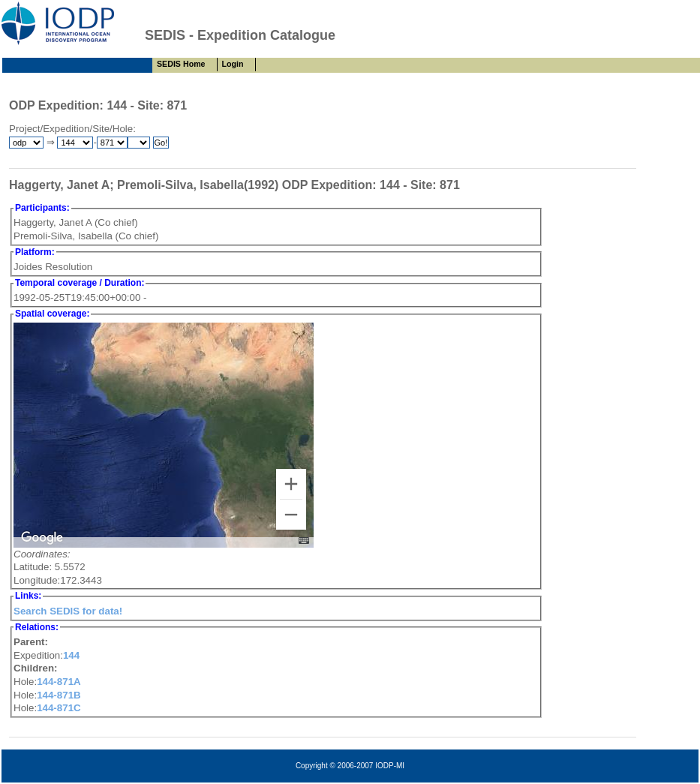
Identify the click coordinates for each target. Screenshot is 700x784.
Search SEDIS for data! (68, 611)
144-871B (59, 695)
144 (71, 655)
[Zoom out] (291, 515)
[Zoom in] (291, 484)
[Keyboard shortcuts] (304, 541)
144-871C (59, 708)
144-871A (59, 682)
